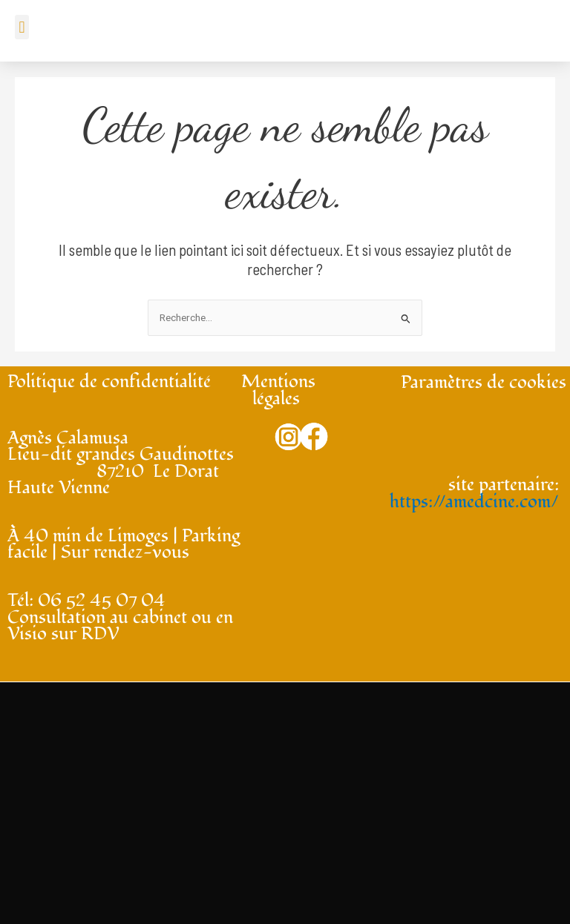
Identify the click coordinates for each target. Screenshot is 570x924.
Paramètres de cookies (484, 382)
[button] (22, 27)
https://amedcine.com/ (474, 502)
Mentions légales (278, 390)
